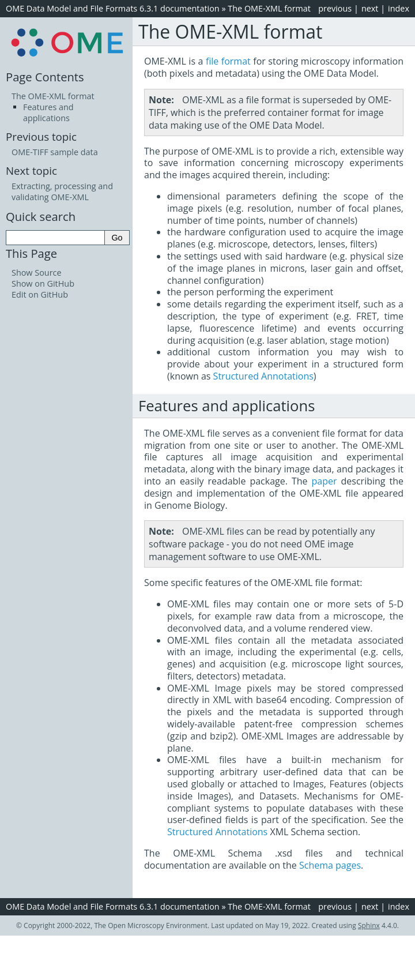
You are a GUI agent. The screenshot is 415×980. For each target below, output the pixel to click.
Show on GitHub (43, 284)
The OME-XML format (269, 8)
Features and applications (48, 112)
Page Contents (45, 77)
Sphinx (369, 925)
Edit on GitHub (40, 294)
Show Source (37, 273)
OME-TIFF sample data (55, 152)
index (399, 8)
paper (325, 481)
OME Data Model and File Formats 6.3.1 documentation (113, 8)
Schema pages (330, 865)
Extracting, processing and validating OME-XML (62, 192)
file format (228, 61)
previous (335, 8)
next (370, 8)
